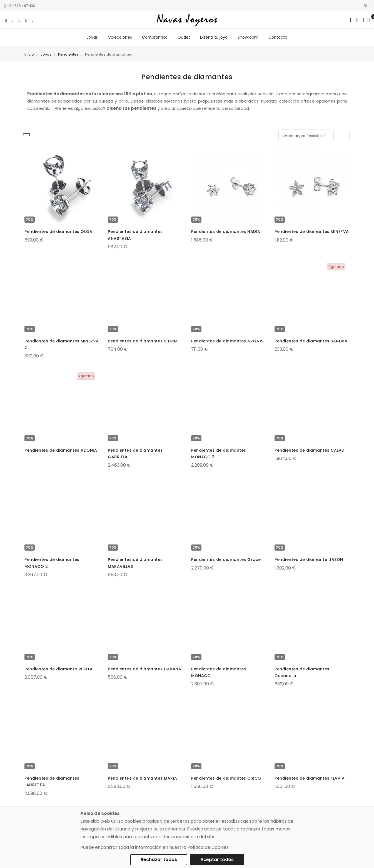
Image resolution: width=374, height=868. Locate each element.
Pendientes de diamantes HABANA (144, 669)
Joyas (46, 54)
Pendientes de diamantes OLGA (58, 232)
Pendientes (68, 54)
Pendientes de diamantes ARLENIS (227, 341)
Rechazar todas (159, 860)
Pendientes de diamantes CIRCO (226, 778)
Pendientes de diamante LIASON (309, 559)
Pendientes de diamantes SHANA (143, 341)
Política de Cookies (208, 847)
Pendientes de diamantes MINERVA (312, 232)
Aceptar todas (217, 860)
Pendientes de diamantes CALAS (309, 450)
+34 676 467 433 (20, 6)
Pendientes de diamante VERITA (59, 669)
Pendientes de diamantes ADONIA (61, 450)
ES (367, 6)
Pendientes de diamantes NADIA (226, 232)
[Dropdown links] (357, 20)
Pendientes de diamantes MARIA (143, 778)
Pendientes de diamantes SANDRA (311, 341)
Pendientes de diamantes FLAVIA (310, 778)
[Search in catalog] (351, 20)
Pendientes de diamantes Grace (226, 559)
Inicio (29, 54)
